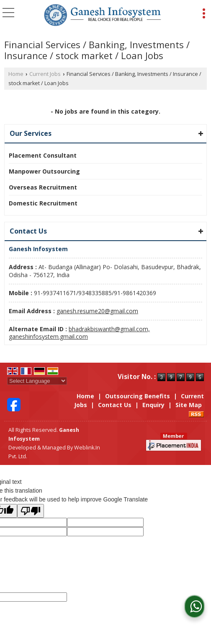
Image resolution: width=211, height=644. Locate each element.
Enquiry (153, 405)
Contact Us (115, 405)
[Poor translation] (31, 511)
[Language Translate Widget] (37, 381)
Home (16, 74)
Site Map (189, 405)
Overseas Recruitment (43, 187)
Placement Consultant (43, 155)
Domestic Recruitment (43, 203)
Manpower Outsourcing (44, 171)
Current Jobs (45, 74)
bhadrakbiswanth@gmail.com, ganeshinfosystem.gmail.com (79, 333)
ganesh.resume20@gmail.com (97, 311)
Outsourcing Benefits (138, 396)
